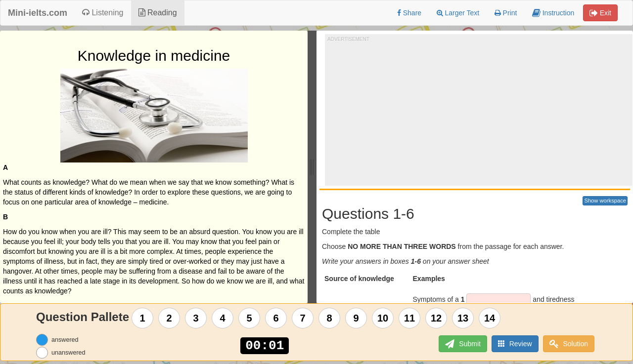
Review (515, 344)
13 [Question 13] (463, 318)
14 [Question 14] (490, 318)
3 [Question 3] (196, 318)
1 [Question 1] (143, 318)
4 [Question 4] (223, 318)
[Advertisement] (480, 112)
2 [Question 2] (169, 318)
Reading (158, 13)
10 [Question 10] (383, 318)
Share (409, 13)
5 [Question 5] (249, 318)
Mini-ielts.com (38, 13)
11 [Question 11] (409, 318)
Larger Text (458, 13)
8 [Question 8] (330, 318)
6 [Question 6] (276, 318)
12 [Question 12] (436, 318)
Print (506, 13)
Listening (103, 13)
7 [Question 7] (303, 318)
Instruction (553, 13)
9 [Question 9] (356, 318)
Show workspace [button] (605, 201)
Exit (600, 13)
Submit (463, 344)
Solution (569, 344)
